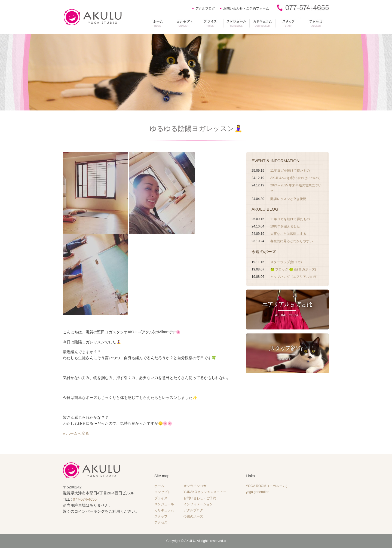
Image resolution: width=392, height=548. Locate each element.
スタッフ (161, 516)
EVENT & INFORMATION (275, 161)
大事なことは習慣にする (288, 234)
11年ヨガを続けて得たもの (290, 171)
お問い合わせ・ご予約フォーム (246, 8)
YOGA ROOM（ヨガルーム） (267, 486)
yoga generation (258, 492)
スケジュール (164, 504)
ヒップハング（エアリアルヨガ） (295, 277)
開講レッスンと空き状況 (288, 199)
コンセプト (163, 492)
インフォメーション (198, 504)
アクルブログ (205, 8)
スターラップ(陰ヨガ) (286, 262)
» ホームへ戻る (76, 433)
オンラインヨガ (195, 486)
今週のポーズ (264, 252)
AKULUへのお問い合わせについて (295, 178)
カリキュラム (164, 510)
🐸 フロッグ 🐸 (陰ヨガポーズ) (293, 269)
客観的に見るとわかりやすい (292, 241)
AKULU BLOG (265, 209)
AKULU (190, 541)
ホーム (159, 486)
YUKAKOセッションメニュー (205, 492)
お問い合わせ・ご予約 (200, 498)
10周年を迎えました (285, 226)
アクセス (161, 522)
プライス (161, 498)
